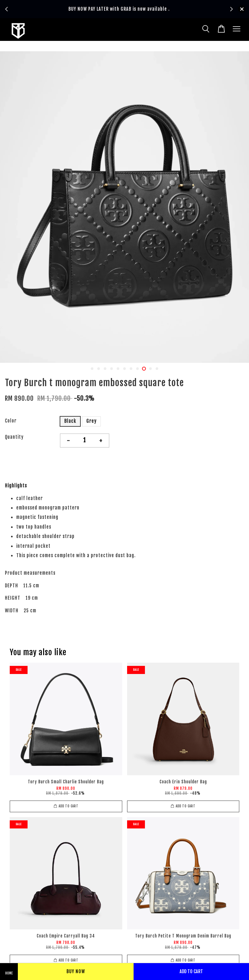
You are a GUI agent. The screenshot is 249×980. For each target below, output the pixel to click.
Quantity (14, 437)
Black (70, 421)
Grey (91, 421)
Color (11, 421)
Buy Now (76, 971)
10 (150, 369)
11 (157, 369)
